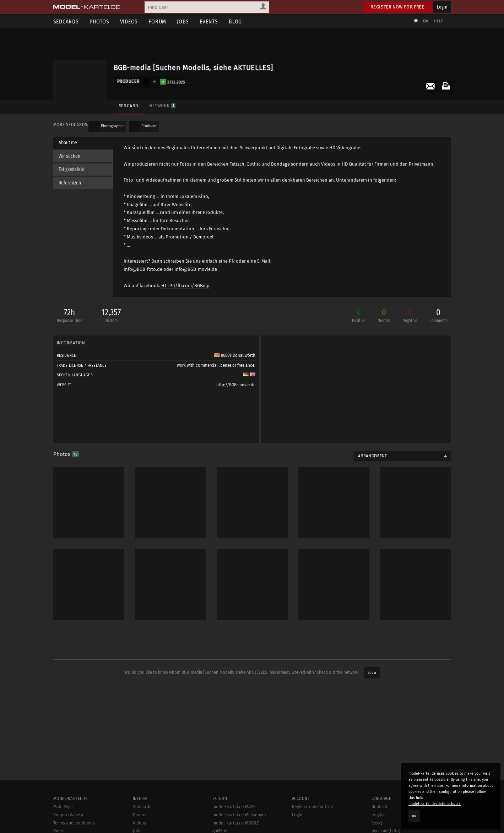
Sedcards (66, 22)
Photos (99, 22)
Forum (157, 22)
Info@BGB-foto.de (143, 269)
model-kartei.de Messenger (239, 815)
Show (372, 673)
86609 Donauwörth (235, 355)
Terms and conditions (74, 823)
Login (442, 7)
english (379, 815)
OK (414, 816)
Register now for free (397, 7)
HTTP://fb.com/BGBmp (185, 286)
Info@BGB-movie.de (196, 269)
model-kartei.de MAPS (234, 807)
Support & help (68, 815)
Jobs (183, 22)
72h (70, 316)
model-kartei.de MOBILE (236, 823)
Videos (129, 22)
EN (426, 21)
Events (209, 22)
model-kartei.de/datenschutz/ (435, 804)
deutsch (379, 807)
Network (162, 106)
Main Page (63, 807)
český (377, 823)
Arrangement (373, 456)
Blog (235, 22)
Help (439, 21)
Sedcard (129, 106)
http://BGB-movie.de (236, 385)
